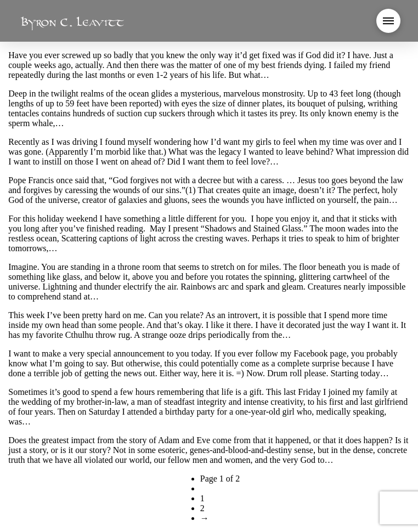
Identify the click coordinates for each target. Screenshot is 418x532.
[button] (388, 21)
